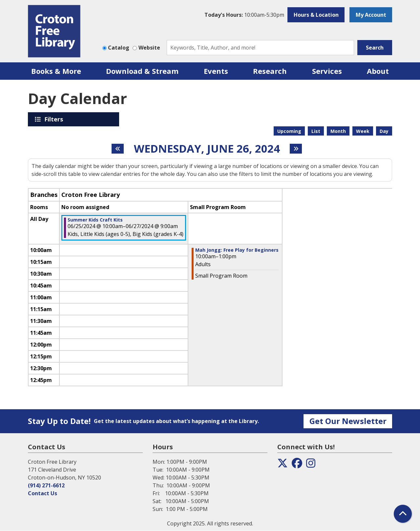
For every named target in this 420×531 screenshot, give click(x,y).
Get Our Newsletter (348, 421)
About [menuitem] (378, 71)
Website (149, 48)
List (316, 131)
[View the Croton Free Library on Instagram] (311, 465)
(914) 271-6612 (46, 485)
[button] (244, 15)
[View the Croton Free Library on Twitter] (283, 465)
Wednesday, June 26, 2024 (207, 149)
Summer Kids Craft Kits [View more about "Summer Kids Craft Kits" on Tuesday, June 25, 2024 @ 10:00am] (95, 220)
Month (338, 131)
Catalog (119, 48)
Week (363, 131)
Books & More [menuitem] (56, 71)
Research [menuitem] (270, 71)
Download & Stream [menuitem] (142, 71)
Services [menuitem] (327, 71)
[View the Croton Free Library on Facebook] (297, 465)
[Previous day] (118, 149)
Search (375, 48)
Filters (55, 119)
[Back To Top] (403, 514)
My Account (371, 15)
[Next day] (296, 149)
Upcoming (289, 131)
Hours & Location (316, 15)
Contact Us (42, 493)
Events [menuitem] (216, 71)
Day (384, 131)
